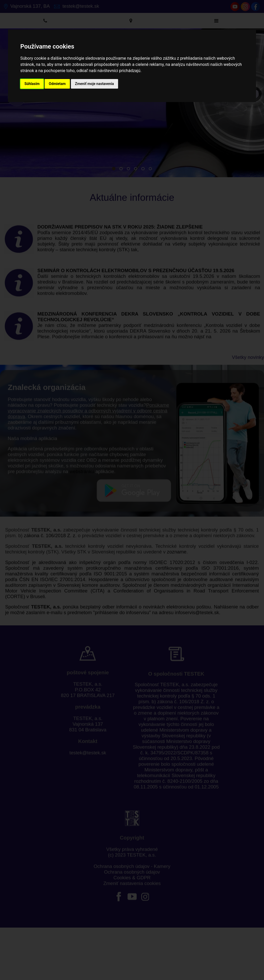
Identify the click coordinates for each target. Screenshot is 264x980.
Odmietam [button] (57, 84)
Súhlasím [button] (32, 84)
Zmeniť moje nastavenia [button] (94, 84)
